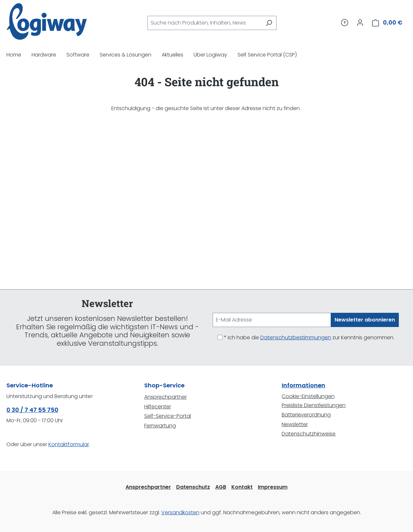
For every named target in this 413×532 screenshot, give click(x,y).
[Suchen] (269, 23)
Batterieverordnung (306, 415)
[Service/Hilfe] (345, 23)
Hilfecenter (158, 407)
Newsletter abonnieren (365, 320)
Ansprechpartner (166, 397)
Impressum (273, 487)
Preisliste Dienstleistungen (314, 405)
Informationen (303, 385)
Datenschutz (193, 487)
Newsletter (295, 424)
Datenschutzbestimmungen (296, 338)
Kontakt (242, 487)
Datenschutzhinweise (309, 434)
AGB (221, 487)
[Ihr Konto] (360, 23)
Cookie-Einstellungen (308, 396)
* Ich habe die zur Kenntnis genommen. (309, 338)
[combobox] (205, 23)
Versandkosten (180, 512)
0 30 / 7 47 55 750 (32, 410)
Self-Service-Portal (168, 416)
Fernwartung (160, 426)
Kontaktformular (69, 444)
